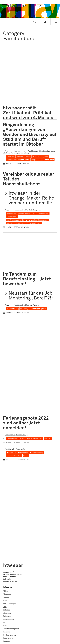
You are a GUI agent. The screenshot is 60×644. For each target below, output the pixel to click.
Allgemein (9, 86)
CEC (5, 500)
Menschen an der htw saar (14, 537)
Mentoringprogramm (38, 309)
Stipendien (7, 559)
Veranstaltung (9, 87)
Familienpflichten (32, 98)
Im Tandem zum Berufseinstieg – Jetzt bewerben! (27, 279)
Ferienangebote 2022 (34, 436)
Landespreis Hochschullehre (18, 160)
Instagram (7, 620)
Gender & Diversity (23, 157)
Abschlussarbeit (10, 571)
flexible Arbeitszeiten (37, 101)
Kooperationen (31, 256)
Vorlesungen (49, 160)
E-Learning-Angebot (15, 98)
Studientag (8, 566)
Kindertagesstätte (14, 107)
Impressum (8, 597)
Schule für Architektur (12, 556)
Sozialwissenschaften (45, 260)
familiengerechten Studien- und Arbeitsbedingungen (28, 220)
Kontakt (6, 594)
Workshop (7, 580)
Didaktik (6, 503)
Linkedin (7, 624)
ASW (5, 494)
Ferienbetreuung (47, 98)
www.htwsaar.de (10, 607)
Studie (6, 562)
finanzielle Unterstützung (17, 101)
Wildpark (48, 436)
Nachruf (6, 544)
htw (24, 6)
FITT (5, 515)
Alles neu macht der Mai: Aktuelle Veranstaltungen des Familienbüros (30, 380)
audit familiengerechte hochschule (21, 91)
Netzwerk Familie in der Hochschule (21, 356)
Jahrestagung (31, 353)
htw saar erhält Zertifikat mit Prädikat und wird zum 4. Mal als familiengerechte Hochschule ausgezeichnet (28, 67)
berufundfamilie (42, 214)
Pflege (26, 401)
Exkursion (7, 509)
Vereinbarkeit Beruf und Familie (35, 107)
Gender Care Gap (13, 104)
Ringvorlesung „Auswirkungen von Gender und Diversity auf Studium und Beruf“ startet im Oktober (30, 135)
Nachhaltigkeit (9, 540)
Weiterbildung (9, 577)
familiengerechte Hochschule (31, 350)
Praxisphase (8, 547)
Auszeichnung (42, 91)
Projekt (6, 550)
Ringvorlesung (37, 160)
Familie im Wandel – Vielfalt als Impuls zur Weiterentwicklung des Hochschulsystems (28, 332)
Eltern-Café (11, 398)
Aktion (6, 484)
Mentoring (24, 309)
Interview (10, 223)
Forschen (7, 519)
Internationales (9, 531)
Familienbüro (33, 86)
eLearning (7, 506)
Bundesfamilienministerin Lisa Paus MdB (23, 94)
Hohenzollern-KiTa (27, 260)
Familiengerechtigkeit (15, 353)
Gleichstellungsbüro (47, 151)
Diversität (11, 157)
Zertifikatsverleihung (15, 111)
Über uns (7, 591)
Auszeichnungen (20, 86)
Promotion (7, 553)
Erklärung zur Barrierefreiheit (15, 604)
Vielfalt (53, 107)
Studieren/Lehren (46, 86)
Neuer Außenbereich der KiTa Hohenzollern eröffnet (29, 244)
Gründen (7, 525)
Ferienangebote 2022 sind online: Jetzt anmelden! (26, 420)
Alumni (6, 490)
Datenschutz (8, 600)
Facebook (7, 617)
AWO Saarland (12, 260)
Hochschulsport (9, 528)
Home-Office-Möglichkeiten (33, 104)
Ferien (22, 436)
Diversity (45, 94)
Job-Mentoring (13, 309)
